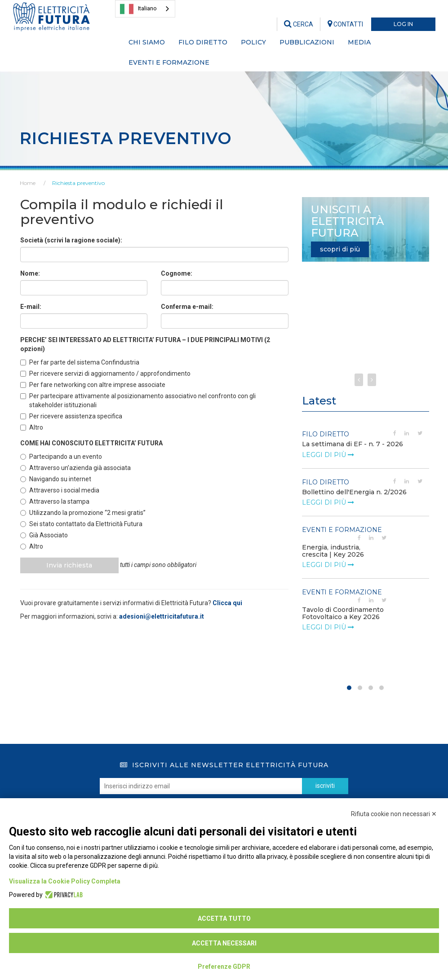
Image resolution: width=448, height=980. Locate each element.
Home (28, 183)
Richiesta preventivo (78, 183)
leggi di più (328, 455)
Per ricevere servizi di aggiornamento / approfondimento (105, 374)
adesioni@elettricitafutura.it (162, 616)
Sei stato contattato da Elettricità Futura (81, 524)
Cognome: (177, 273)
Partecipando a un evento (61, 457)
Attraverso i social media (60, 490)
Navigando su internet (56, 479)
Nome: (30, 273)
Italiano (138, 9)
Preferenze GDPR (224, 967)
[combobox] (145, 9)
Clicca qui (227, 603)
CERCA (299, 24)
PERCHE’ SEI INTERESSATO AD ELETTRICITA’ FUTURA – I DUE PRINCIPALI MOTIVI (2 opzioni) (145, 344)
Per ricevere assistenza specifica (71, 416)
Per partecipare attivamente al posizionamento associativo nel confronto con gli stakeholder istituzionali (138, 400)
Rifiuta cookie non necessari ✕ (394, 814)
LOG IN (403, 24)
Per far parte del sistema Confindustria (80, 362)
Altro (32, 427)
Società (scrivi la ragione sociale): (71, 240)
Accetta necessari (224, 943)
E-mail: (31, 307)
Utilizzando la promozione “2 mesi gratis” (83, 513)
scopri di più (340, 249)
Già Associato (44, 535)
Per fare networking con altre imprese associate (93, 385)
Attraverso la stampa (55, 501)
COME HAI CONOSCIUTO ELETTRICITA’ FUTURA (91, 443)
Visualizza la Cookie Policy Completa (65, 881)
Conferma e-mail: (187, 307)
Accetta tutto (224, 918)
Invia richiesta (70, 565)
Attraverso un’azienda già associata (75, 468)
